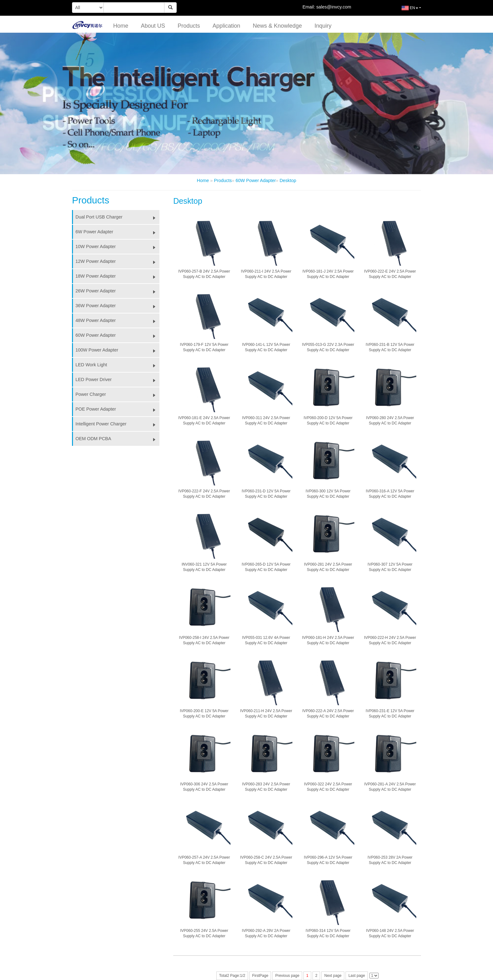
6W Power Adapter (117, 232)
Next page (333, 976)
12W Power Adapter (117, 261)
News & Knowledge (277, 26)
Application (226, 26)
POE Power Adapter (117, 409)
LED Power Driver (117, 379)
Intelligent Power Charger (117, 424)
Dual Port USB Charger (117, 217)
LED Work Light (117, 365)
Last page (357, 976)
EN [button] (405, 10)
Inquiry (323, 26)
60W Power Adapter (256, 180)
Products (189, 26)
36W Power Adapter (117, 306)
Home (121, 26)
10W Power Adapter (117, 246)
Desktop (288, 180)
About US (153, 26)
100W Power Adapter (117, 350)
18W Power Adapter (117, 276)
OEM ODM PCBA (117, 439)
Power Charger (117, 394)
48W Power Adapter (117, 320)
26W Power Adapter (117, 291)
